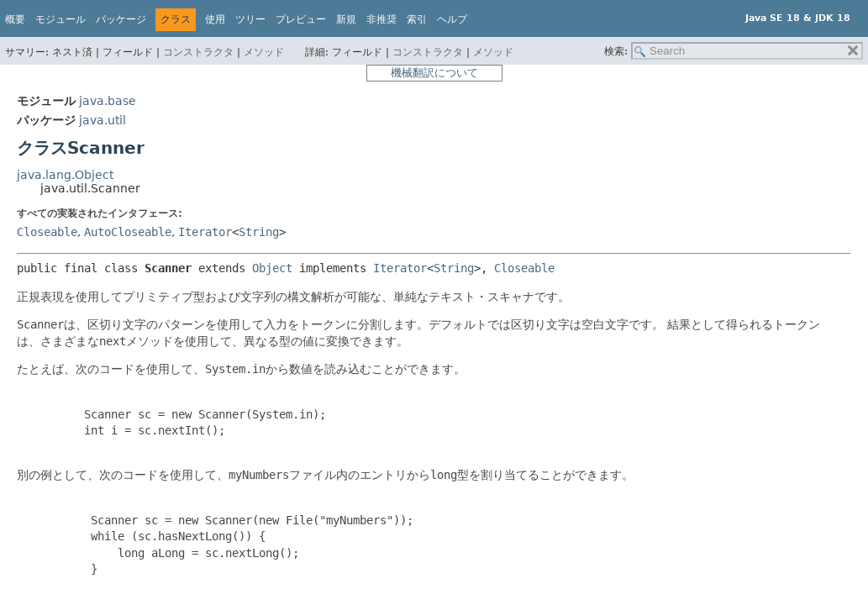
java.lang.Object (65, 175)
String (259, 232)
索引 (417, 19)
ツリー (250, 19)
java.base (108, 101)
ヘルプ (452, 19)
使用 (215, 19)
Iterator (205, 232)
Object (272, 268)
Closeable (47, 232)
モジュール (60, 19)
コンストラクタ (198, 52)
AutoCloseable (128, 232)
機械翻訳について (434, 73)
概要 (15, 19)
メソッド (264, 52)
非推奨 (381, 19)
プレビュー (301, 19)
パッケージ (121, 19)
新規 (346, 19)
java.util (103, 120)
